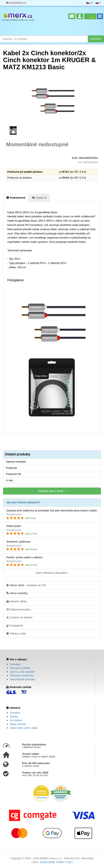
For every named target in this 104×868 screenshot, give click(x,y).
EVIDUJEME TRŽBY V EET (56, 862)
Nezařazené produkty (23, 679)
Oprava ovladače (16, 462)
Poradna (15, 713)
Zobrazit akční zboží (52, 491)
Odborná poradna (18, 609)
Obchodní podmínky (22, 675)
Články (14, 717)
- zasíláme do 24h (26, 585)
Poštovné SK (14, 474)
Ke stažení (16, 720)
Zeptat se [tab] (39, 198)
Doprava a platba (20, 668)
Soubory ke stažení (19, 617)
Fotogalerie (15, 625)
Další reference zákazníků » (52, 573)
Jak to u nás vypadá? (22, 672)
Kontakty (15, 664)
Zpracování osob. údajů (24, 728)
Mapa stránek (18, 724)
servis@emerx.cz (16, 3)
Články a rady (16, 633)
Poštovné (11, 468)
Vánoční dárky (16, 601)
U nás (9, 480)
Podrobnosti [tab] (16, 198)
